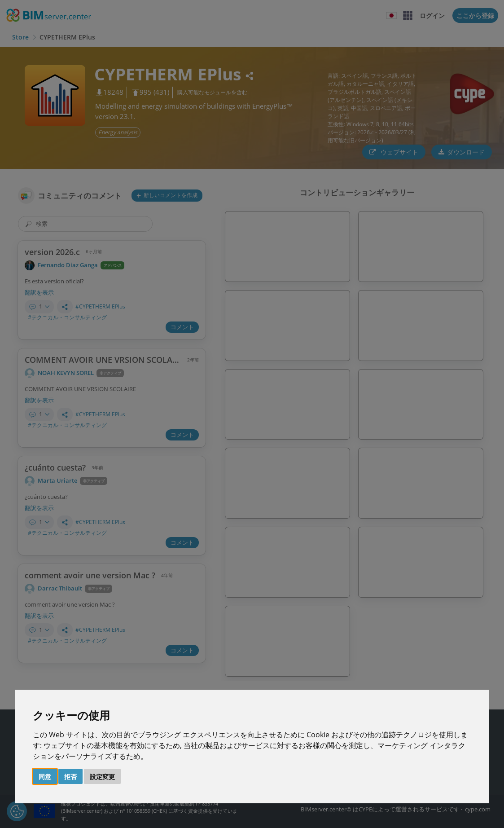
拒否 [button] (70, 777)
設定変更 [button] (102, 777)
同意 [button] (45, 777)
